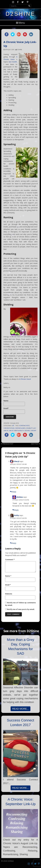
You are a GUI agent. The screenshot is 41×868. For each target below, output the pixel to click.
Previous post (8, 444)
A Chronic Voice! (25, 379)
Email (8, 585)
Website (9, 594)
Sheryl (17, 461)
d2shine (19, 50)
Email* (14, 410)
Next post (35, 444)
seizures (27, 431)
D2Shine (20, 14)
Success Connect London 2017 (20, 723)
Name (14, 403)
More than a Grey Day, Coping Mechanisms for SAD (20, 647)
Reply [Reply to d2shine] (16, 510)
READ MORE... (21, 709)
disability (30, 428)
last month (13, 62)
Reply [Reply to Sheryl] (14, 492)
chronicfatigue (9, 428)
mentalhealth (19, 431)
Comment (10, 559)
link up (11, 431)
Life (13, 426)
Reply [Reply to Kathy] (14, 543)
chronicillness (20, 428)
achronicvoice (24, 426)
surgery (33, 431)
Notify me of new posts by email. (21, 609)
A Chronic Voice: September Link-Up (21, 802)
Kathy (16, 515)
